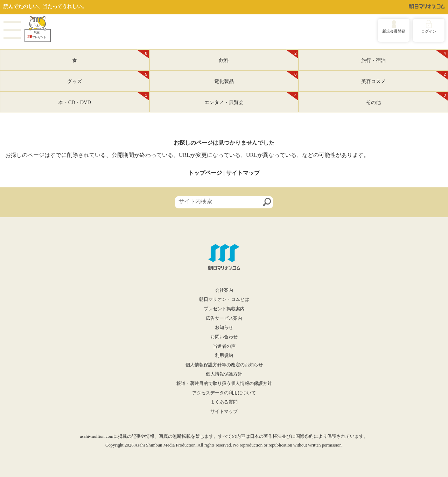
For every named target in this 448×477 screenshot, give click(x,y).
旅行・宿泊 (404, 56)
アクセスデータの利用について (224, 393)
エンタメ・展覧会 (251, 98)
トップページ (205, 173)
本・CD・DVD (104, 98)
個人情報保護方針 (224, 374)
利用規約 (224, 355)
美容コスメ (404, 77)
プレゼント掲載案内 (224, 309)
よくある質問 (224, 402)
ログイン (429, 31)
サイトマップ (243, 173)
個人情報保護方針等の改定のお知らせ (224, 365)
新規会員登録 (394, 31)
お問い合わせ (224, 337)
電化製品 (256, 77)
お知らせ (224, 327)
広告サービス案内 (224, 318)
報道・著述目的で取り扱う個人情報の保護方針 (224, 383)
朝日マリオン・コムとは (224, 299)
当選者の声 (224, 346)
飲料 (259, 56)
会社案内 (224, 290)
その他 (407, 98)
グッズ (108, 77)
